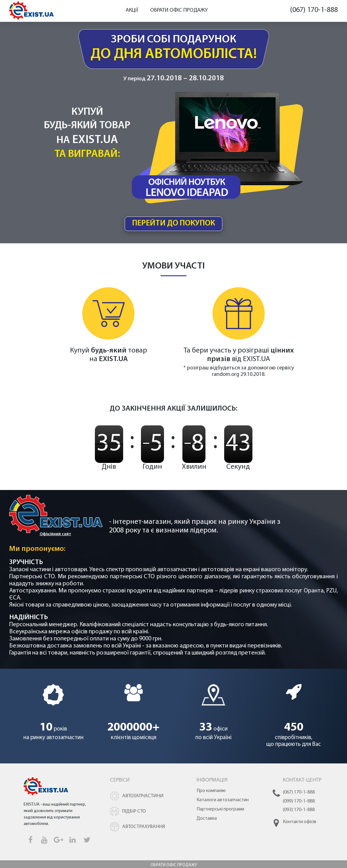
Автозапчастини (143, 800)
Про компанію (211, 795)
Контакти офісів (300, 826)
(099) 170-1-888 (299, 806)
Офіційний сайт (55, 538)
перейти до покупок (174, 227)
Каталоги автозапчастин (223, 804)
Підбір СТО (134, 816)
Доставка (207, 823)
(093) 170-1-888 (299, 814)
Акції (132, 10)
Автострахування (144, 831)
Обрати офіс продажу (179, 10)
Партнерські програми (220, 814)
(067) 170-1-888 (314, 10)
